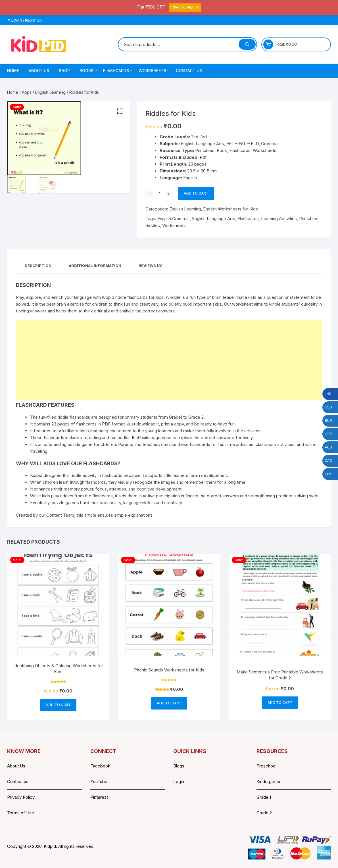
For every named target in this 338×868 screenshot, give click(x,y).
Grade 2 (264, 813)
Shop (64, 71)
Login (179, 782)
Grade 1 (264, 797)
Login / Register (24, 20)
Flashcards (118, 71)
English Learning (50, 92)
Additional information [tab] (95, 266)
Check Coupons (185, 7)
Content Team (60, 515)
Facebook (100, 766)
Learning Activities (279, 219)
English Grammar (174, 219)
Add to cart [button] (58, 705)
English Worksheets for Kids (230, 209)
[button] (120, 111)
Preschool (266, 766)
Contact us (18, 782)
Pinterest (99, 797)
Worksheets (155, 71)
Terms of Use (21, 813)
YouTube (99, 782)
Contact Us (189, 71)
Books (89, 71)
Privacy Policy (21, 797)
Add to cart (196, 193)
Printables (309, 219)
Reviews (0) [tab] (151, 266)
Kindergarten (269, 782)
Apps (27, 92)
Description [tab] (38, 266)
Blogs (179, 766)
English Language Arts (214, 219)
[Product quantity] (160, 193)
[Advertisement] (169, 360)
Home (13, 71)
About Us (39, 71)
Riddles (153, 225)
